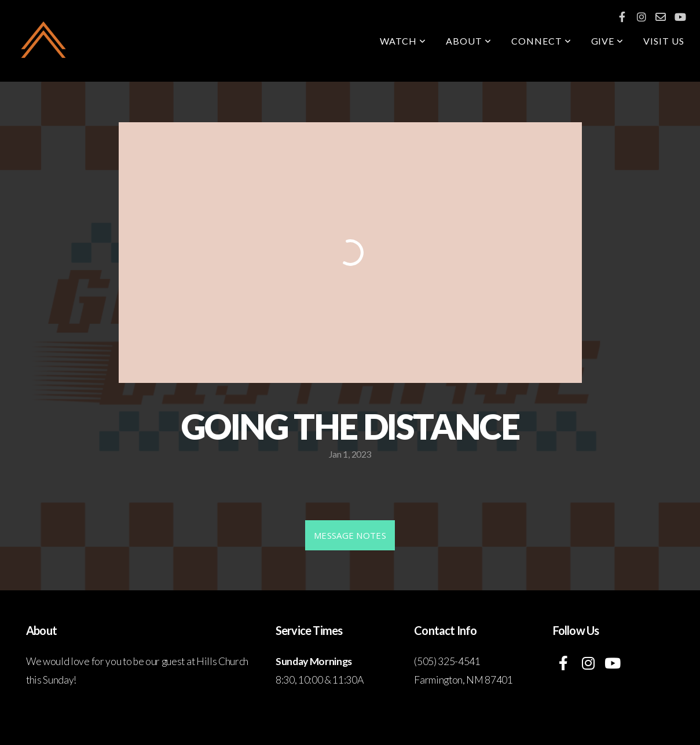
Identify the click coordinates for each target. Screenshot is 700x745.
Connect (541, 41)
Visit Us (664, 41)
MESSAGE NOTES (350, 535)
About (469, 41)
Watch (403, 41)
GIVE (608, 41)
